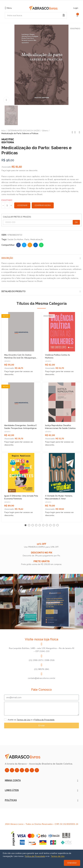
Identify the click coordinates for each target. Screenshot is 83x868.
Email (30, 245)
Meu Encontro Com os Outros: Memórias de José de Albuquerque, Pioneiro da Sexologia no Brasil (20, 358)
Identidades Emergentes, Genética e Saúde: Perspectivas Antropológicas (20, 427)
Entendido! (72, 863)
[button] (26, 525)
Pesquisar (64, 15)
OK (76, 222)
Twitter (24, 245)
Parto (27, 239)
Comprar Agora (43, 205)
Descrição (7, 258)
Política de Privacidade (44, 720)
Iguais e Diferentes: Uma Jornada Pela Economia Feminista (21, 497)
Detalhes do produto (13, 291)
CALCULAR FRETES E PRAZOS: (17, 217)
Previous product (72, 132)
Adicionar (22, 205)
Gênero (7, 361)
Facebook (19, 245)
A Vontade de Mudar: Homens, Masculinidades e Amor (59, 497)
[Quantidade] (7, 205)
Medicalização (37, 239)
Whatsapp (41, 245)
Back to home (76, 132)
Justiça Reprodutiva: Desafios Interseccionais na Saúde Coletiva (60, 427)
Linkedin (36, 245)
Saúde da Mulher (15, 239)
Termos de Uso (24, 720)
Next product (79, 132)
